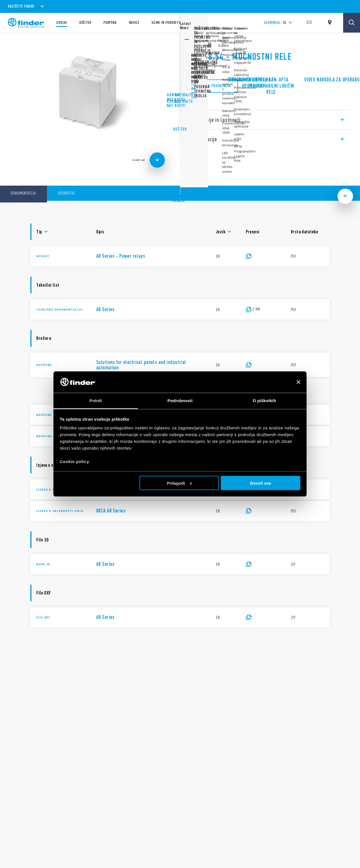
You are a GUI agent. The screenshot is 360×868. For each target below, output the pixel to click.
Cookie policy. (75, 462)
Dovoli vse (261, 483)
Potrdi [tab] (96, 401)
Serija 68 (196, 42)
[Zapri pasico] (298, 382)
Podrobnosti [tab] (180, 401)
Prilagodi (179, 483)
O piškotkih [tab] (265, 401)
